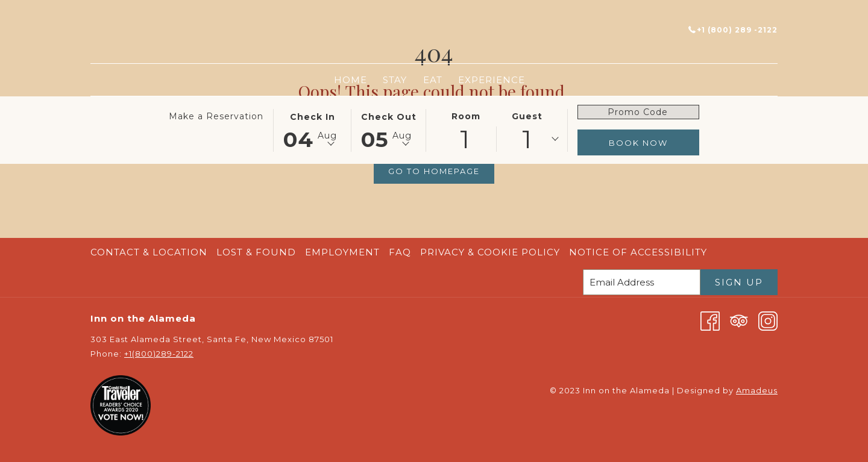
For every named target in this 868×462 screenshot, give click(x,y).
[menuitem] (351, 80)
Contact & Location (149, 252)
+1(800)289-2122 (159, 354)
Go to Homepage (434, 171)
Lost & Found (256, 252)
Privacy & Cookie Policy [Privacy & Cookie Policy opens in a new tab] (492, 252)
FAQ (400, 252)
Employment (342, 252)
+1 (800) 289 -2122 (733, 30)
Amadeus (757, 390)
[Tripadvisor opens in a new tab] (739, 320)
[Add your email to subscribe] (642, 282)
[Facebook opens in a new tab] (710, 320)
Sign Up (739, 282)
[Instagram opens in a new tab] (768, 320)
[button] (313, 130)
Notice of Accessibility (638, 252)
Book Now (638, 143)
